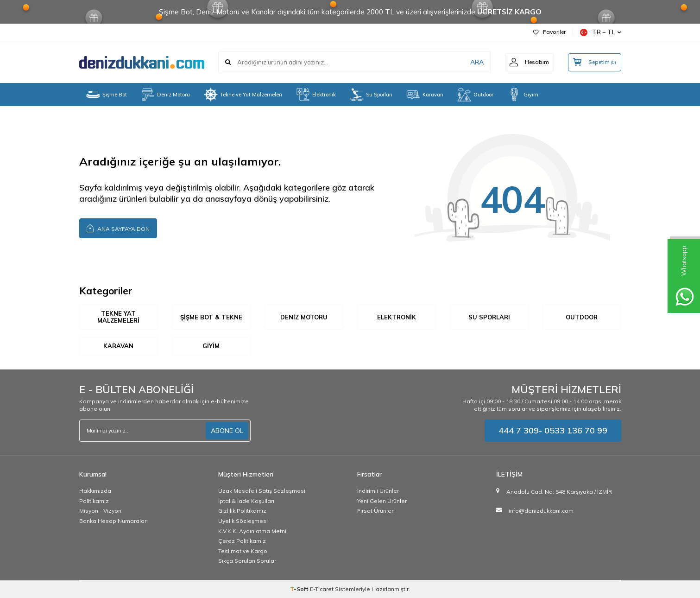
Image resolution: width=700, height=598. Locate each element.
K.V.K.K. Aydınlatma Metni (252, 531)
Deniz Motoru (165, 95)
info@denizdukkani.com (541, 511)
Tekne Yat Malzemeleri (118, 317)
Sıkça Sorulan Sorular (247, 561)
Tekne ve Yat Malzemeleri (243, 95)
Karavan (425, 95)
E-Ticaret (322, 589)
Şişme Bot (107, 95)
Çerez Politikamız (242, 541)
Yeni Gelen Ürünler (382, 501)
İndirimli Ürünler (378, 491)
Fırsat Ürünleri (376, 511)
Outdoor (475, 95)
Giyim (523, 95)
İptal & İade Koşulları (246, 501)
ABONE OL (227, 431)
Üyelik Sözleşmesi (243, 521)
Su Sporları (371, 95)
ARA (476, 62)
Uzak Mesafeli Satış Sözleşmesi (262, 491)
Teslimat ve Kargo (243, 551)
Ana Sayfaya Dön (118, 228)
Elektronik (316, 95)
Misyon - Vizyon (100, 511)
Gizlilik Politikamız (242, 511)
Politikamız (94, 501)
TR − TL (601, 32)
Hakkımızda (95, 491)
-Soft (300, 589)
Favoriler (549, 32)
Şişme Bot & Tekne (211, 317)
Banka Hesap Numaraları (114, 521)
